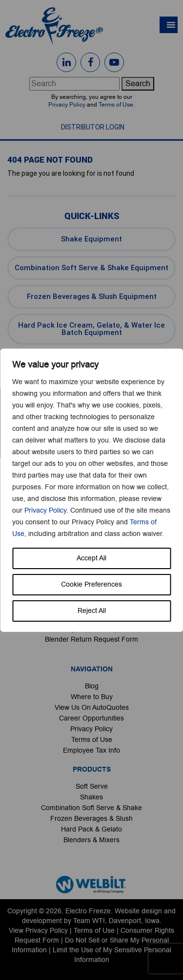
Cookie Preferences (91, 584)
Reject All (92, 611)
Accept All (91, 558)
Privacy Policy (45, 510)
